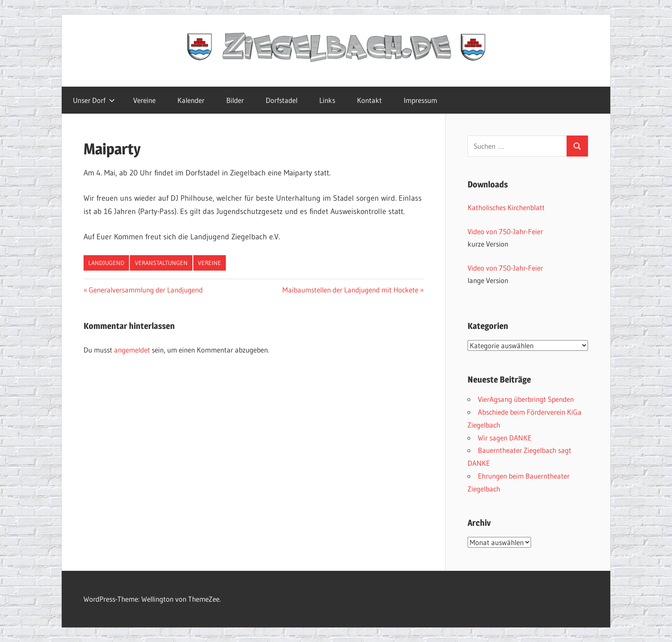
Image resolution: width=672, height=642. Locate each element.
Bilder (235, 100)
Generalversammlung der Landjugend (145, 290)
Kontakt (369, 100)
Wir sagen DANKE (505, 438)
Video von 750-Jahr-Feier (505, 231)
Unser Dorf (94, 100)
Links (327, 100)
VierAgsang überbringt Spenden (526, 399)
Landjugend (106, 263)
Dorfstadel (282, 100)
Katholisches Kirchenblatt (506, 207)
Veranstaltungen (161, 263)
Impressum (420, 100)
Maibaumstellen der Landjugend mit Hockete (350, 290)
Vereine (144, 100)
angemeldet (132, 350)
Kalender (191, 100)
